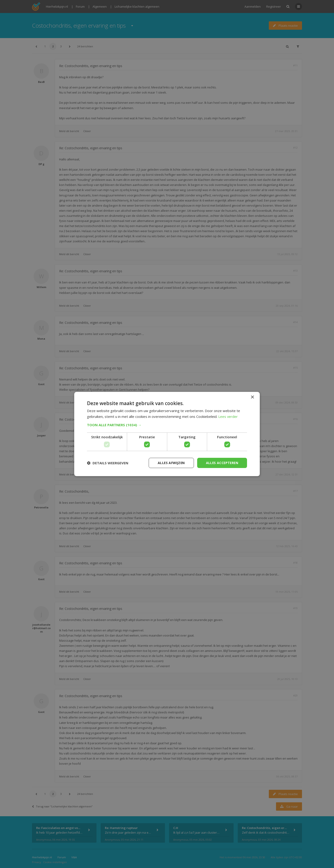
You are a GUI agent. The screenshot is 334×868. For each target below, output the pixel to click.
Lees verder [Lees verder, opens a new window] (228, 416)
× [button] (252, 397)
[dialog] (167, 434)
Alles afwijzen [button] (170, 463)
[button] (167, 425)
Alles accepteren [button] (222, 463)
